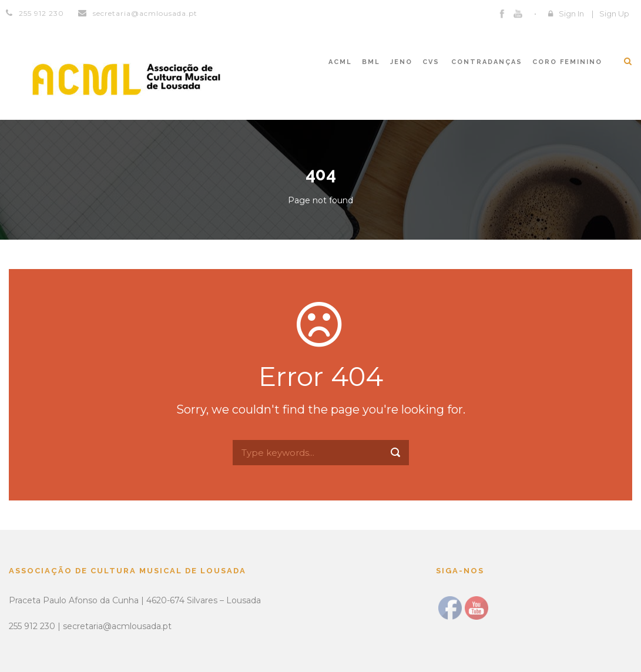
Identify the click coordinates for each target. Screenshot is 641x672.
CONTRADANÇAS (487, 62)
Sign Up (614, 14)
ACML (340, 62)
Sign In (571, 14)
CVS (431, 62)
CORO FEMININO (567, 62)
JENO (401, 62)
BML (371, 62)
